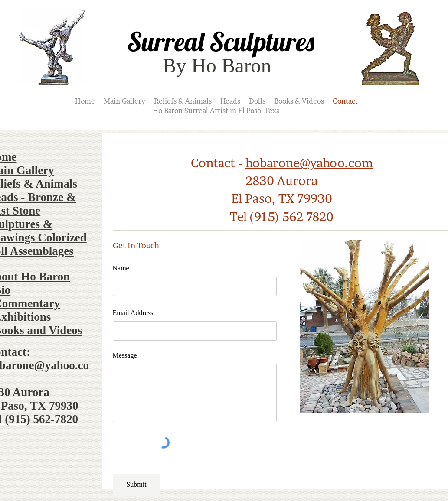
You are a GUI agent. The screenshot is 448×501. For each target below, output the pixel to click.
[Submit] (137, 485)
